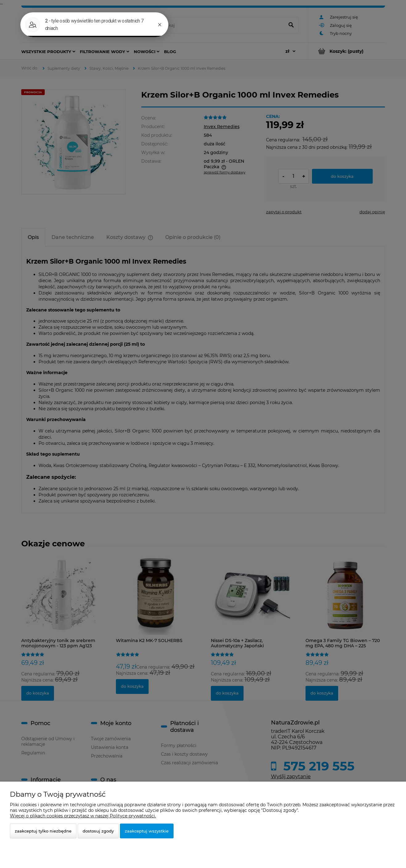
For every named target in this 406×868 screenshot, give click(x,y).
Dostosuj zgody (98, 831)
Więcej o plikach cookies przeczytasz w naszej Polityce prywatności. (83, 816)
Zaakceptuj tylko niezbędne (43, 831)
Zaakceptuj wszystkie (147, 831)
